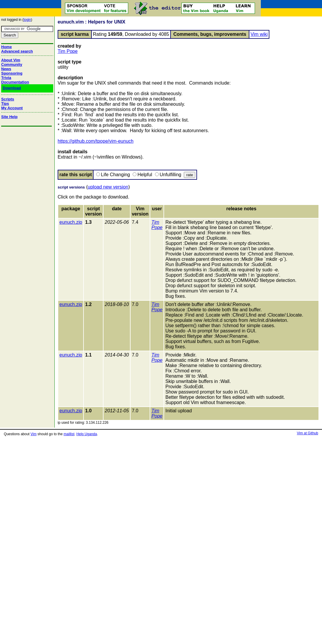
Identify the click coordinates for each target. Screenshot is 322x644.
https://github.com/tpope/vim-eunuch (96, 141)
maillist (69, 434)
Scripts (8, 99)
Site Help (9, 117)
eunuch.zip (71, 222)
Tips (5, 104)
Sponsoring (12, 73)
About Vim (11, 60)
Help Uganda (87, 434)
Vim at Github (307, 433)
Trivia (6, 78)
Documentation (15, 82)
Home (6, 47)
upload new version (108, 187)
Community (12, 64)
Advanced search (17, 51)
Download (12, 88)
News (6, 69)
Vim (34, 434)
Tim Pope (68, 51)
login (27, 20)
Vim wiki (259, 34)
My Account (12, 108)
